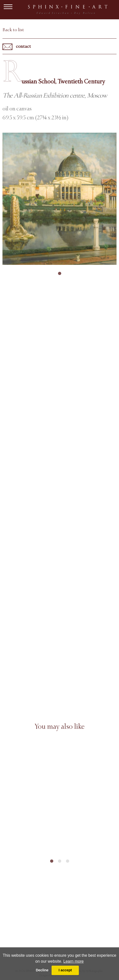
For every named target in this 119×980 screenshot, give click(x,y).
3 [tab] (67, 861)
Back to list (13, 30)
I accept (65, 970)
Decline (42, 970)
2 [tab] (59, 861)
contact (17, 47)
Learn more (74, 961)
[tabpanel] (59, 199)
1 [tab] (59, 274)
